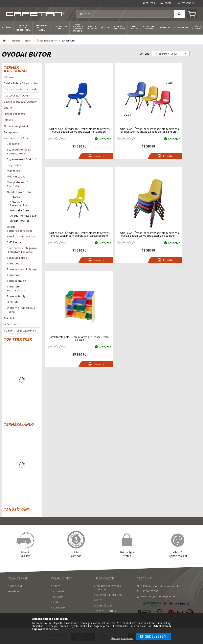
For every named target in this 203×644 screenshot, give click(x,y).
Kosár (55, 602)
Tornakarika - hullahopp (23, 269)
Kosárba (82, 156)
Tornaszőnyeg (16, 281)
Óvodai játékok (20, 221)
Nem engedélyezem (122, 638)
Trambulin (164, 27)
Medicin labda (16, 176)
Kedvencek (188, 3)
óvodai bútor (20, 210)
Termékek (14, 591)
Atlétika (7, 27)
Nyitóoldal (15, 586)
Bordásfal (13, 144)
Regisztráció (59, 591)
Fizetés (98, 600)
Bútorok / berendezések (19, 204)
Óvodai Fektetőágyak (24, 216)
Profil (168, 3)
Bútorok (15, 197)
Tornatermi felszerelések (16, 288)
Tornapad (13, 275)
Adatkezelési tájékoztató (111, 595)
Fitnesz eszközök (92, 28)
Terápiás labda (17, 258)
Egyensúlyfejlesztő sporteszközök (19, 151)
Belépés (150, 3)
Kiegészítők (14, 165)
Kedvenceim (58, 608)
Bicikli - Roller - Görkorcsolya (23, 28)
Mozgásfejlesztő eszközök (18, 184)
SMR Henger (15, 242)
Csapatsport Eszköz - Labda (42, 28)
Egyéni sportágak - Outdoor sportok (77, 27)
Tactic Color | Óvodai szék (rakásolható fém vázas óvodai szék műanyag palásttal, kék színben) (71, 130)
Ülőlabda (13, 302)
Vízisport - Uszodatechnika (20, 331)
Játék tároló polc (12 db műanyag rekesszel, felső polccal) (122, 234)
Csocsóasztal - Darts (60, 28)
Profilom (57, 597)
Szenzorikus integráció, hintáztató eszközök (22, 250)
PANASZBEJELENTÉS (105, 611)
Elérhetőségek (103, 606)
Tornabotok (14, 263)
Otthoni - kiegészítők (119, 28)
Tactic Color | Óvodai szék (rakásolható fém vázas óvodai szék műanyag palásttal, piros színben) (122, 130)
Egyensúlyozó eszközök (23, 159)
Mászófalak (15, 171)
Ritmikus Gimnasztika (21, 236)
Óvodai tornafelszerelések (20, 229)
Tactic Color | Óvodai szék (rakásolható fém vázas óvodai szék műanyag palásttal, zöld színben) (71, 234)
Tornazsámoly (16, 296)
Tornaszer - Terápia (149, 28)
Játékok (105, 27)
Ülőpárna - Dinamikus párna (21, 310)
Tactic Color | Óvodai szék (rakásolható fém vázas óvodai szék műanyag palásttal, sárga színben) (174, 130)
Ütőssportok (181, 27)
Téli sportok (134, 28)
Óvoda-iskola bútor (47, 41)
